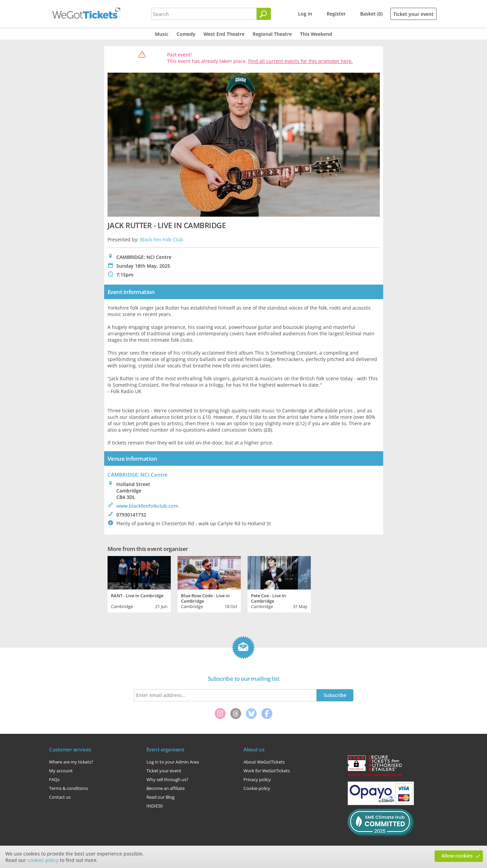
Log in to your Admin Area (173, 762)
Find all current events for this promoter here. (300, 61)
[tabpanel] (139, 583)
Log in (305, 14)
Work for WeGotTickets (267, 771)
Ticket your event (413, 14)
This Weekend (316, 34)
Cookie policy (257, 788)
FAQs (54, 779)
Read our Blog (160, 797)
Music (162, 34)
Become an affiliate (166, 788)
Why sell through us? (167, 779)
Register (336, 14)
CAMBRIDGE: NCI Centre (138, 475)
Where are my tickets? (71, 762)
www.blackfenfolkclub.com (147, 506)
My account (61, 771)
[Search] (264, 14)
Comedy (186, 34)
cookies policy (43, 860)
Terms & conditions (68, 788)
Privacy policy (257, 779)
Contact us (60, 797)
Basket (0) (371, 14)
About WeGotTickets (264, 762)
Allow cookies (457, 856)
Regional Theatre (272, 34)
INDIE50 (155, 806)
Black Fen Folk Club (162, 239)
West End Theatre (224, 34)
